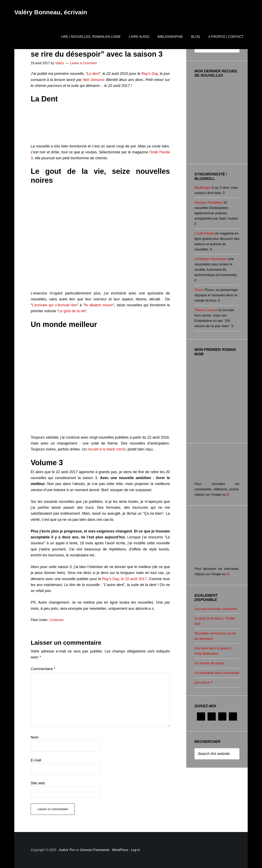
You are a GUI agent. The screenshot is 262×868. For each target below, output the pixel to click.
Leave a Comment (83, 63)
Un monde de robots (209, 663)
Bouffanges (203, 188)
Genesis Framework (95, 850)
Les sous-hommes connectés (216, 609)
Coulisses (57, 620)
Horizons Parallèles (209, 203)
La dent (93, 74)
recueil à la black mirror (107, 449)
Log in (136, 850)
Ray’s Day (149, 74)
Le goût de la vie (72, 311)
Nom (35, 737)
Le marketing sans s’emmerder (217, 673)
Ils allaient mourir (99, 305)
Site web (38, 783)
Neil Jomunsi (94, 80)
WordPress (120, 850)
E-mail (36, 760)
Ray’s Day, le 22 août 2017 (124, 579)
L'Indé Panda (204, 233)
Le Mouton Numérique (211, 259)
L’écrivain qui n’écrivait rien (55, 305)
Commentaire (43, 669)
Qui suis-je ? (204, 682)
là (228, 495)
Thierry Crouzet (206, 310)
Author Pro (67, 850)
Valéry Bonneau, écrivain (51, 12)
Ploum (199, 290)
